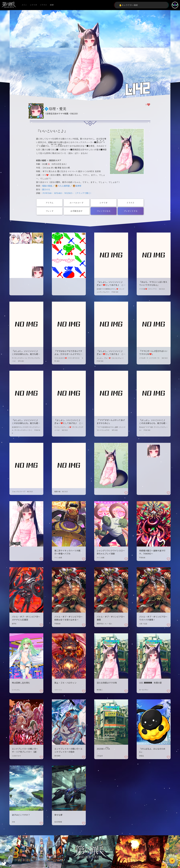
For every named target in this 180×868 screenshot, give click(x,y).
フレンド (50, 211)
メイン (24, 5)
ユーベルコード (76, 203)
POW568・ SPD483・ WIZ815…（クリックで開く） (67, 193)
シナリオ (33, 5)
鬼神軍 (78, 186)
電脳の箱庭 (47, 186)
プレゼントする (131, 211)
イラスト (43, 5)
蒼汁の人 (46, 189)
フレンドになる (104, 211)
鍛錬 (52, 5)
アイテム (49, 203)
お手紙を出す (76, 211)
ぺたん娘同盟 (64, 186)
